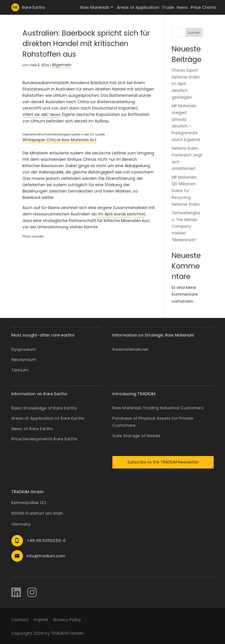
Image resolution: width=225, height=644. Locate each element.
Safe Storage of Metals (136, 436)
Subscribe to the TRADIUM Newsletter (163, 462)
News (182, 7)
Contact (20, 620)
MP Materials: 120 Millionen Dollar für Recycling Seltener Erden (186, 191)
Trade (168, 7)
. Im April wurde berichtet (121, 214)
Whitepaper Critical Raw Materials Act (59, 140)
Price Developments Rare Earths (45, 439)
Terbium (20, 370)
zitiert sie (41, 115)
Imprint (41, 620)
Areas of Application (138, 7)
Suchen (194, 33)
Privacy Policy (67, 620)
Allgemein (62, 65)
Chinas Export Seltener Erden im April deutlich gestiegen (186, 84)
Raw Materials (95, 7)
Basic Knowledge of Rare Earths (44, 408)
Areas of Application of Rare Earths (48, 418)
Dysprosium (24, 349)
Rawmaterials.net (130, 349)
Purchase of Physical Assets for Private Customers (153, 422)
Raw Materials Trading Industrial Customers (158, 408)
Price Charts (203, 7)
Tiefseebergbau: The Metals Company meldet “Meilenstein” (186, 226)
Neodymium (24, 360)
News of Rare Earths (32, 429)
